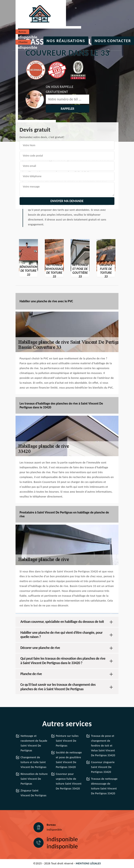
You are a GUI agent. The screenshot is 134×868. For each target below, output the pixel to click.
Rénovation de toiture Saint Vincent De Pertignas (34, 779)
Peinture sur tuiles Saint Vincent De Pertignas (67, 741)
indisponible (26, 37)
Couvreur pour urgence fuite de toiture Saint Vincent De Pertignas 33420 (69, 781)
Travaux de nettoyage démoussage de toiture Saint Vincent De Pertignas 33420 (104, 786)
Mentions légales (88, 863)
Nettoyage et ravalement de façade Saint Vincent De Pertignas (34, 743)
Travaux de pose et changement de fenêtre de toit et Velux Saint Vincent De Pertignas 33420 (103, 746)
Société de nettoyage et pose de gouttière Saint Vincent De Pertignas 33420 (69, 760)
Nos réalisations (66, 41)
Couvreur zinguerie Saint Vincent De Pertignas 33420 (103, 767)
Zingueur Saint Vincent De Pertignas (33, 793)
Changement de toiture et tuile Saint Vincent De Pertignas (33, 762)
